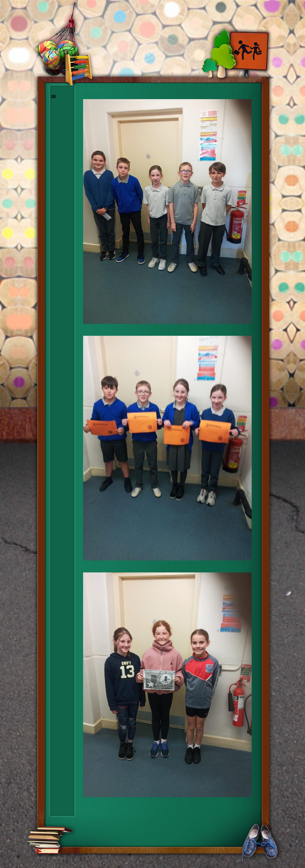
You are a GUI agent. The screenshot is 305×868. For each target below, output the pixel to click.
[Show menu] (54, 96)
